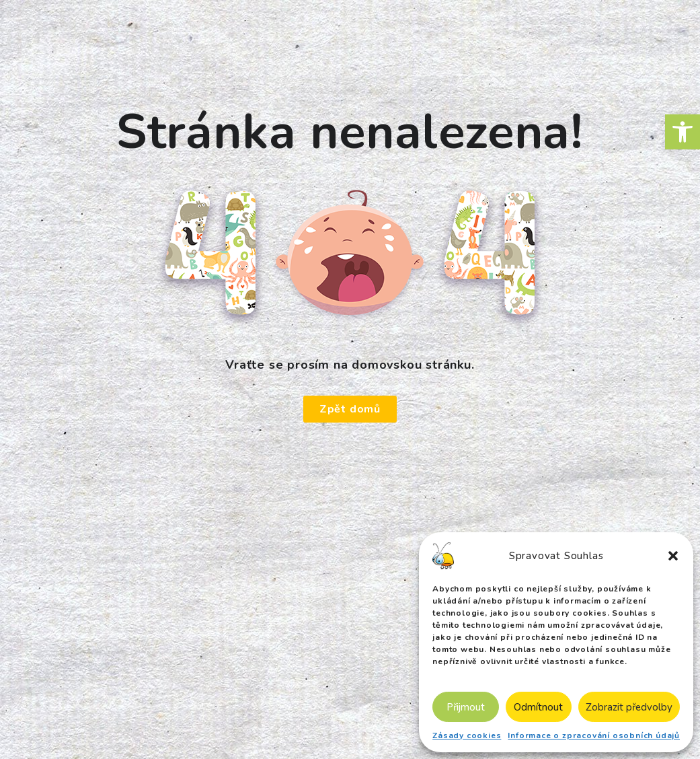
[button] (683, 132)
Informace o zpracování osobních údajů (594, 735)
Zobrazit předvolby (629, 707)
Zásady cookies (467, 735)
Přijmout (466, 707)
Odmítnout (538, 707)
